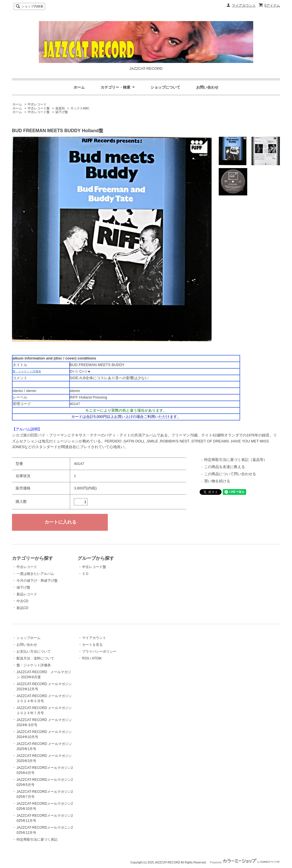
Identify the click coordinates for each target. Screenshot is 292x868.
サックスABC (80, 108)
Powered (245, 862)
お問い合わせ (207, 87)
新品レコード (27, 594)
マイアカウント (244, 5)
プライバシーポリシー (99, 651)
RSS (86, 658)
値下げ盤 (62, 112)
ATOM (97, 658)
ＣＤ (86, 574)
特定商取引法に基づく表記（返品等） (236, 460)
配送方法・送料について (35, 658)
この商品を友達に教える (225, 467)
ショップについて (165, 87)
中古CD (22, 601)
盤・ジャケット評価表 (27, 371)
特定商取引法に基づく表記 (37, 840)
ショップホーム (29, 638)
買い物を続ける (217, 481)
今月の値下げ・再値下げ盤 (37, 581)
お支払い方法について (34, 651)
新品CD (22, 608)
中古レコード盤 (39, 108)
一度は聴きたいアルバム (35, 574)
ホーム (79, 87)
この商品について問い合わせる (230, 474)
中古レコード (37, 104)
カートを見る (92, 645)
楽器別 (60, 108)
